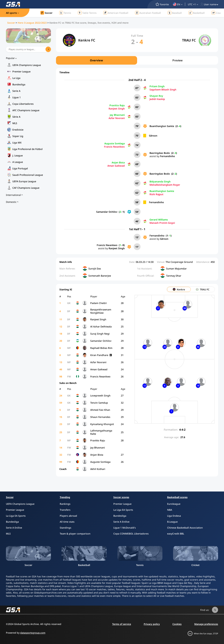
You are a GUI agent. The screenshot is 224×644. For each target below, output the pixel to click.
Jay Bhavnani (117, 115)
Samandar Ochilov (107, 212)
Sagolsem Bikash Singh (163, 90)
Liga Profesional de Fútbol (27, 149)
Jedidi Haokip (157, 99)
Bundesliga (19, 84)
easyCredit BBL (176, 534)
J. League (18, 155)
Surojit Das (95, 269)
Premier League (21, 71)
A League (18, 162)
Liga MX (17, 143)
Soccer (11, 23)
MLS (15, 123)
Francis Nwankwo (114, 147)
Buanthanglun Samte (162, 126)
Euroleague (174, 504)
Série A (16, 117)
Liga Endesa (174, 516)
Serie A (16, 91)
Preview (178, 60)
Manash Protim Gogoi (162, 223)
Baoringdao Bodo (160, 153)
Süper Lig (18, 136)
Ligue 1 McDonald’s (125, 528)
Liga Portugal (20, 168)
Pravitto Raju (117, 105)
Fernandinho (167, 156)
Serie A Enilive (14, 528)
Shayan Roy (156, 96)
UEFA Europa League (24, 181)
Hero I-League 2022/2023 (32, 23)
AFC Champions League (26, 110)
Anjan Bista (118, 162)
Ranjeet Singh (117, 109)
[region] (137, 60)
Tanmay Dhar (174, 276)
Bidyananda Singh (160, 181)
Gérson (153, 136)
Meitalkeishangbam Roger (165, 185)
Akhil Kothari (98, 469)
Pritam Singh (157, 86)
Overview (96, 60)
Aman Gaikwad (116, 166)
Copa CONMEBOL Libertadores (131, 534)
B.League (172, 522)
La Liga (16, 78)
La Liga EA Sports (16, 516)
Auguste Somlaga (115, 143)
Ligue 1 (17, 97)
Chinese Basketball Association (185, 528)
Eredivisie (18, 130)
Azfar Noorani (117, 118)
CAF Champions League (26, 188)
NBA (170, 510)
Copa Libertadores (23, 104)
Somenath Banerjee (100, 276)
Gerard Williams (159, 220)
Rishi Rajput (156, 194)
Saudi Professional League (28, 175)
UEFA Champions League (27, 65)
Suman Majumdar (176, 269)
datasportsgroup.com (33, 633)
